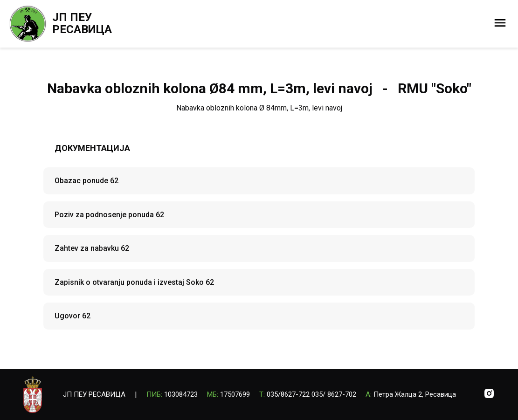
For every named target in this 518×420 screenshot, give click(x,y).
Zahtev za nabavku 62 (92, 248)
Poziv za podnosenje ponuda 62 (109, 215)
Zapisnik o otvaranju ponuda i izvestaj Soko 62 (134, 282)
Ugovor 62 (73, 316)
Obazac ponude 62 (86, 181)
